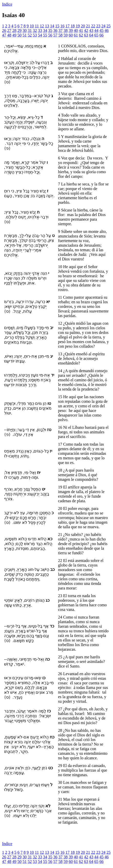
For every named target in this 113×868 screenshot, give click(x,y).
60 (71, 35)
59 (66, 35)
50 (19, 35)
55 (45, 35)
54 (40, 35)
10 (32, 26)
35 (50, 30)
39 (71, 30)
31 (30, 30)
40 (76, 30)
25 (108, 26)
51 (25, 35)
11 (37, 26)
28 (14, 30)
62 (81, 35)
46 (107, 30)
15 (57, 26)
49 (14, 35)
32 (35, 30)
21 (88, 26)
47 (4, 35)
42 (86, 30)
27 (9, 30)
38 (66, 30)
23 (98, 26)
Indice (7, 4)
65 (96, 35)
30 (25, 30)
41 (81, 30)
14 (52, 26)
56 (50, 35)
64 (91, 35)
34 (45, 30)
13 (47, 26)
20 (83, 26)
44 (96, 30)
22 (93, 26)
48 (9, 35)
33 (40, 30)
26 (4, 30)
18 (73, 26)
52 (30, 35)
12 (42, 26)
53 (35, 35)
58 (60, 35)
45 (101, 30)
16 (62, 26)
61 (76, 35)
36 (55, 30)
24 (103, 26)
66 (101, 35)
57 (55, 35)
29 (19, 30)
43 (91, 30)
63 (86, 35)
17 (67, 26)
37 (60, 30)
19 (78, 26)
